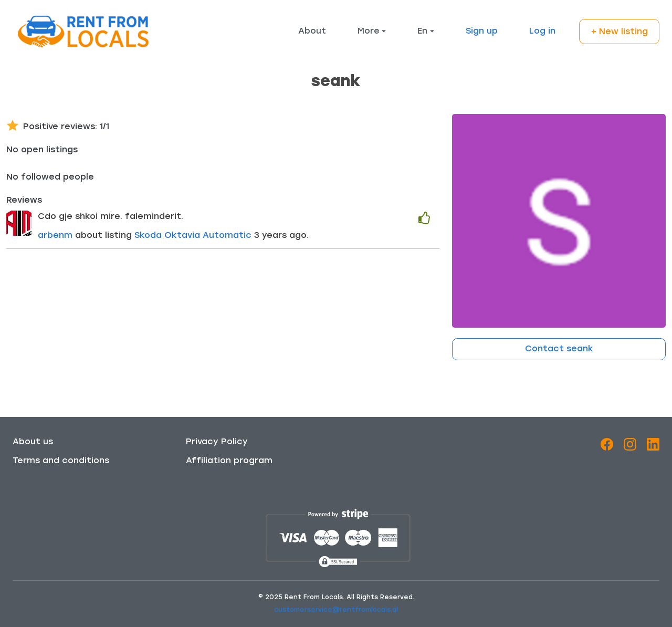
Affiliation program (229, 461)
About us (33, 442)
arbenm (55, 236)
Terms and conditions (61, 461)
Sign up (482, 32)
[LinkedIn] (653, 446)
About (312, 32)
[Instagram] (630, 446)
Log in (542, 32)
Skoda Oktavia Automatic (194, 236)
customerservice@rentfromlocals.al (336, 610)
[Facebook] (607, 446)
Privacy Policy (217, 442)
